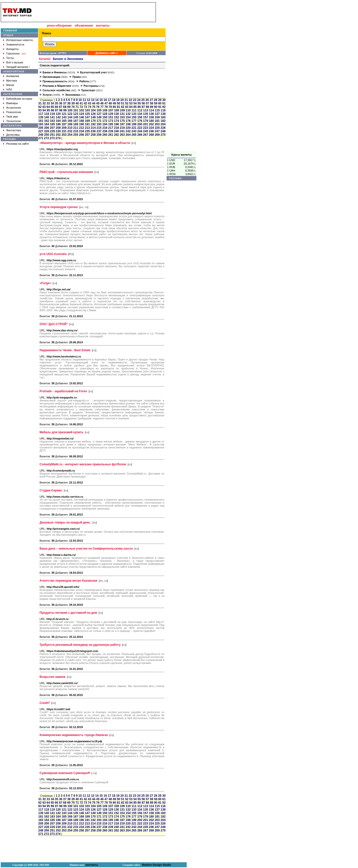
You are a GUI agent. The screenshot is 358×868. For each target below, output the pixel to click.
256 (82, 135)
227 (41, 131)
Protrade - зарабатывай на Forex (63, 391)
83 (127, 107)
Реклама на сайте (18, 144)
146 (82, 117)
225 (157, 128)
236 (93, 131)
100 (70, 110)
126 (93, 114)
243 (134, 131)
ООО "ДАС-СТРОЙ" (54, 324)
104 (93, 110)
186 (58, 124)
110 (128, 110)
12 (88, 100)
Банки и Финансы (55, 72)
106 (105, 110)
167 (76, 121)
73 (85, 107)
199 (134, 124)
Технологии (13, 121)
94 (44, 110)
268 (151, 135)
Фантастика (14, 130)
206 (46, 128)
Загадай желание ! (18, 67)
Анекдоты (12, 49)
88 (147, 107)
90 (156, 107)
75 (94, 107)
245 (146, 131)
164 (58, 121)
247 (157, 131)
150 (105, 117)
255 (76, 135)
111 (134, 110)
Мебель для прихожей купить (61, 432)
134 (140, 114)
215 (99, 128)
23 (135, 100)
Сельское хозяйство (56, 90)
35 (57, 103)
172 (105, 121)
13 (93, 100)
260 (105, 135)
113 (146, 110)
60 (160, 103)
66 (57, 107)
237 (99, 131)
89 (152, 107)
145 (76, 117)
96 (52, 110)
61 (164, 103)
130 (116, 114)
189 (76, 124)
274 (58, 138)
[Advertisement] (181, 77)
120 (58, 114)
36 (61, 103)
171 (99, 121)
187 (64, 124)
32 (44, 103)
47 (106, 103)
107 (111, 110)
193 (99, 124)
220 (128, 128)
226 (163, 128)
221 (134, 128)
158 (151, 117)
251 (52, 135)
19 (118, 100)
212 (82, 128)
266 (140, 135)
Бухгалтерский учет (93, 72)
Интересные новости (20, 40)
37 (65, 103)
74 (90, 107)
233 (76, 131)
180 (151, 121)
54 (135, 103)
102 (82, 110)
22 (130, 100)
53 (131, 103)
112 (140, 110)
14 (97, 100)
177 (134, 121)
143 (64, 117)
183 (41, 124)
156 (140, 117)
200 (140, 124)
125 (87, 114)
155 (134, 117)
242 (128, 131)
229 (52, 131)
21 (126, 100)
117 (41, 114)
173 (111, 121)
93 (40, 110)
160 (163, 117)
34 (52, 103)
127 (99, 114)
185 (52, 124)
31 (40, 103)
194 (105, 124)
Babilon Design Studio (157, 865)
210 (70, 128)
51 (123, 103)
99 (65, 110)
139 (41, 117)
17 (110, 100)
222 (140, 128)
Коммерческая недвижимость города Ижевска (74, 735)
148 (93, 117)
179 (146, 121)
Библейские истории (19, 99)
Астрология (14, 108)
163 (52, 121)
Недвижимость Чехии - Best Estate (65, 350)
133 (134, 114)
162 (46, 121)
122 (70, 114)
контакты (103, 26)
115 (157, 110)
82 (123, 107)
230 (58, 131)
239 (111, 131)
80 (114, 107)
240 (116, 131)
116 (163, 110)
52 (127, 103)
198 (128, 124)
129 (111, 114)
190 (82, 124)
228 (46, 131)
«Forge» (45, 283)
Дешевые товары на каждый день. (65, 522)
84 (131, 107)
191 (87, 124)
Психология (14, 112)
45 (98, 103)
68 (65, 107)
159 (157, 117)
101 (76, 110)
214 (93, 128)
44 (94, 103)
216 (105, 128)
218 (116, 128)
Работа (84, 81)
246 (151, 131)
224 (151, 128)
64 (48, 107)
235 (87, 131)
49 (114, 103)
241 (122, 131)
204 (163, 124)
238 (105, 131)
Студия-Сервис (51, 490)
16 (105, 100)
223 (146, 128)
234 (82, 131)
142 (58, 117)
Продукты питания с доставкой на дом (68, 613)
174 (116, 121)
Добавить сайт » (107, 53)
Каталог (45, 59)
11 (84, 100)
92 (164, 107)
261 (111, 135)
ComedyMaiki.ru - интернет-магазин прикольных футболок (83, 464)
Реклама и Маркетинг (57, 86)
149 (99, 117)
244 (140, 131)
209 (64, 128)
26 (147, 100)
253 (64, 135)
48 (110, 103)
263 (122, 135)
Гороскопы (13, 53)
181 (157, 121)
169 (87, 121)
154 (128, 117)
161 (41, 121)
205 (41, 128)
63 (44, 107)
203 (157, 124)
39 (73, 103)
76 (98, 107)
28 (156, 100)
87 (143, 107)
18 (113, 100)
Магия (10, 85)
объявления (84, 26)
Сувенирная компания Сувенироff (65, 773)
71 (77, 107)
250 (46, 135)
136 (151, 114)
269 (157, 135)
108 (117, 110)
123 (76, 114)
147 (87, 117)
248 (163, 131)
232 (70, 131)
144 (70, 117)
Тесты (10, 58)
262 (116, 135)
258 (93, 135)
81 (118, 107)
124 (82, 114)
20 (122, 100)
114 (151, 110)
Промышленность (55, 81)
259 (99, 135)
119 (52, 114)
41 (81, 103)
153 (122, 117)
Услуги (47, 95)
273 (52, 138)
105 (99, 110)
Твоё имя (12, 117)
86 (139, 107)
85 (135, 107)
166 (70, 121)
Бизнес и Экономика (68, 59)
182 (163, 121)
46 (102, 103)
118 (46, 114)
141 (52, 117)
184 (46, 124)
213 (87, 128)
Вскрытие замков (52, 677)
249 (41, 135)
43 (90, 103)
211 (76, 128)
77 (102, 107)
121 (64, 114)
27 (151, 100)
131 (122, 114)
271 (41, 138)
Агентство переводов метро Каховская (68, 581)
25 (143, 100)
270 (163, 135)
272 (46, 138)
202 (151, 124)
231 (64, 131)
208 (58, 128)
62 (40, 107)
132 (128, 114)
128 (105, 114)
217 (111, 128)
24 (139, 100)
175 (122, 121)
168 (82, 121)
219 (122, 128)
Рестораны (91, 86)
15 (101, 100)
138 (163, 114)
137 (157, 114)
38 (69, 103)
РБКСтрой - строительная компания (66, 172)
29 (160, 100)
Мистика (12, 81)
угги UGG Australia (53, 254)
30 (164, 100)
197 (122, 124)
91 (160, 107)
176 (128, 121)
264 (128, 135)
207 (52, 128)
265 (134, 135)
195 (111, 124)
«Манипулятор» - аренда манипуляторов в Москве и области (85, 143)
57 (147, 103)
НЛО (9, 89)
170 (93, 121)
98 (61, 110)
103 (88, 110)
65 (52, 107)
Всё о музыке (15, 62)
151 (111, 117)
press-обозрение (59, 26)
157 (146, 117)
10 (80, 100)
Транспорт (88, 90)
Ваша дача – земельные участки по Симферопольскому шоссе (86, 549)
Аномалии (13, 76)
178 (140, 121)
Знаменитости (15, 44)
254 (70, 135)
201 (146, 124)
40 (77, 103)
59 (156, 103)
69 (69, 107)
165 (64, 121)
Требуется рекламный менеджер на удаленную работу (80, 645)
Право (77, 77)
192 (93, 124)
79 (110, 107)
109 (122, 110)
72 (81, 107)
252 (58, 135)
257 (87, 135)
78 (106, 107)
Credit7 (45, 703)
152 (116, 117)
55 (139, 103)
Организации (51, 77)
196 (116, 124)
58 (152, 103)
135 (146, 114)
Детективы (13, 135)
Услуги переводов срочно (59, 207)
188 (70, 124)
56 (143, 103)
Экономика (73, 95)
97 (57, 110)
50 (118, 103)
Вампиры (12, 103)
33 (48, 103)
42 (85, 103)
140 (46, 117)
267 (146, 135)
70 (73, 107)
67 (61, 107)
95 (48, 110)
